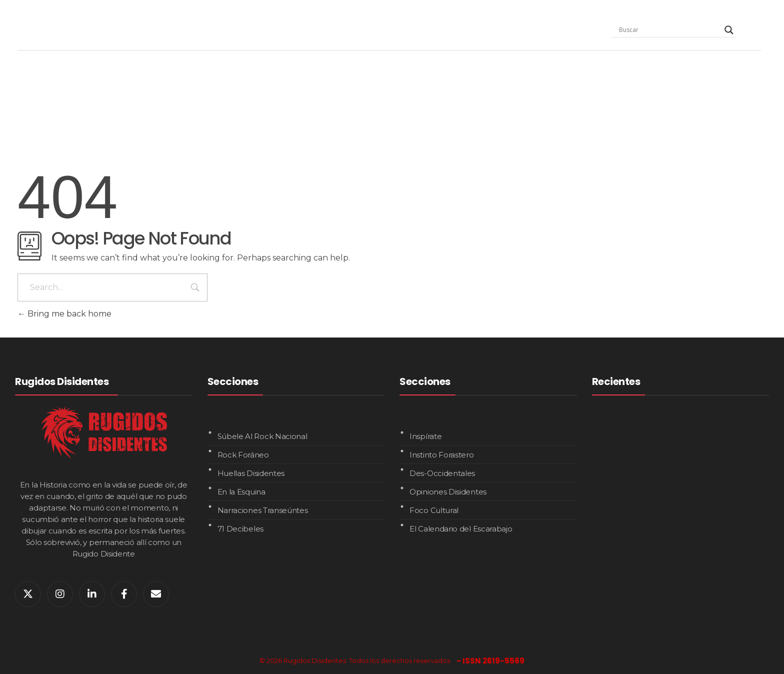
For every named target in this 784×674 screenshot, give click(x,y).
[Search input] (669, 30)
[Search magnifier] (729, 30)
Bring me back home (64, 314)
